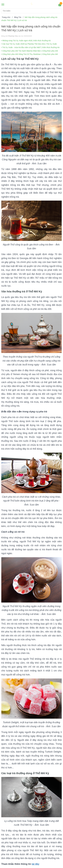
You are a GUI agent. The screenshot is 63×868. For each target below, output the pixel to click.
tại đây (35, 864)
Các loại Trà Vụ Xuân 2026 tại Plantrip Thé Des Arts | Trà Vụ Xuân (29, 44)
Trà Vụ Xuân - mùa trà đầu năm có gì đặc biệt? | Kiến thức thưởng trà (30, 47)
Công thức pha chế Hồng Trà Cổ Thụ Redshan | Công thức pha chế (30, 54)
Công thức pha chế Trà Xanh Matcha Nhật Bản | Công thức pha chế (30, 51)
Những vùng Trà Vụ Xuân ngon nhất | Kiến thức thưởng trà (26, 41)
